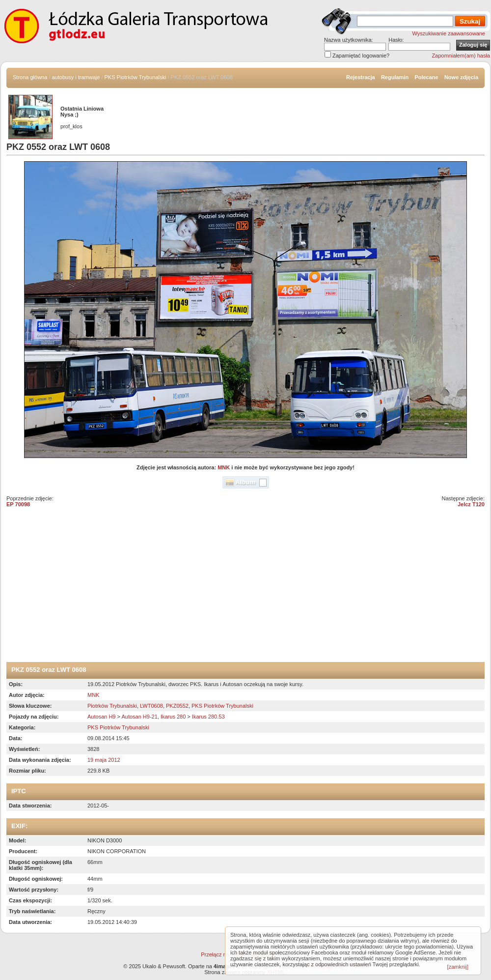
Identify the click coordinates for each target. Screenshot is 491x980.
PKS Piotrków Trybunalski (136, 77)
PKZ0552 (177, 706)
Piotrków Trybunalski (112, 706)
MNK (224, 467)
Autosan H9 (101, 717)
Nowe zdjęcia (461, 77)
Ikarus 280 (173, 717)
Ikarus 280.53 (208, 717)
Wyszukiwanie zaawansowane (449, 33)
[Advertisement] (245, 588)
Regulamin (395, 77)
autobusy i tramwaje (76, 77)
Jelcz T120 (471, 504)
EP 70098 (18, 504)
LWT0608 (151, 706)
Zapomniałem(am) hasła (461, 56)
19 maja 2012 (104, 760)
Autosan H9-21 (139, 717)
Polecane (426, 77)
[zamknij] (458, 967)
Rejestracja (361, 77)
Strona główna (30, 77)
